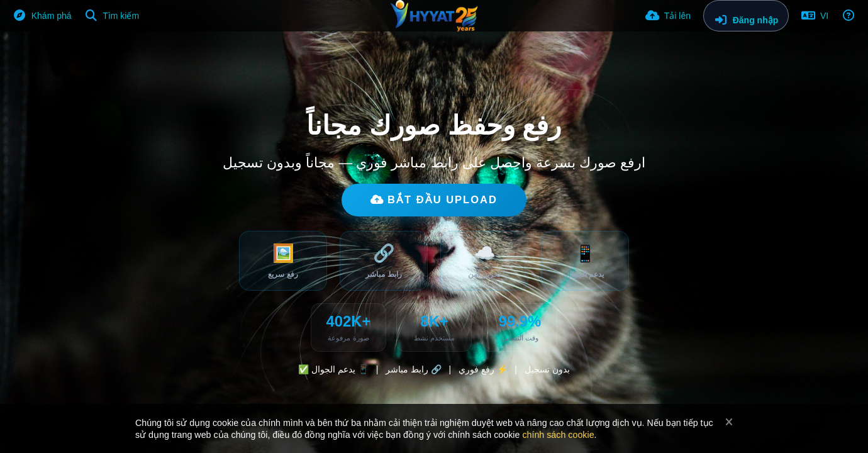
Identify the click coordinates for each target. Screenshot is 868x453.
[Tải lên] (668, 16)
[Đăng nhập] (746, 16)
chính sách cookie (558, 435)
